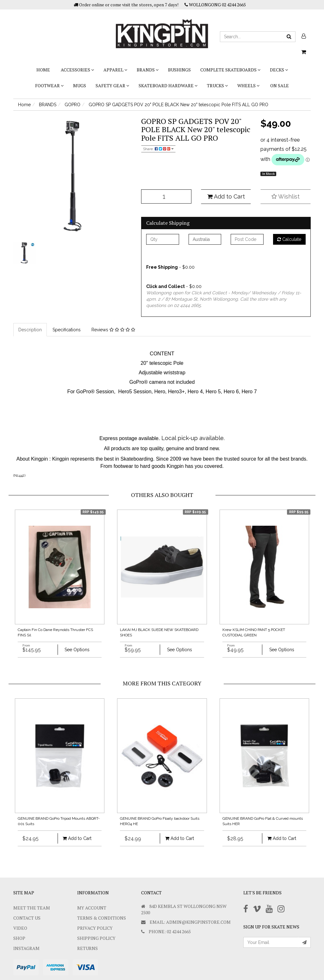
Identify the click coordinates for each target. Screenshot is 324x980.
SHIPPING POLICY (96, 938)
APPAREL (115, 70)
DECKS (279, 70)
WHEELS (248, 86)
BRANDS (148, 70)
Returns (87, 948)
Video (20, 928)
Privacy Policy (95, 928)
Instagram (26, 948)
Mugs (80, 86)
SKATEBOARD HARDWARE (168, 86)
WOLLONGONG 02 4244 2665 (215, 5)
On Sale (280, 86)
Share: (158, 149)
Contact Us (27, 918)
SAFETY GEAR (112, 86)
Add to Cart (226, 196)
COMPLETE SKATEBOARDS (230, 70)
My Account (92, 908)
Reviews (113, 330)
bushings (179, 70)
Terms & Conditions (102, 918)
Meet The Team (32, 908)
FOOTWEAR (49, 86)
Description (30, 330)
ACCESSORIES (77, 70)
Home (43, 70)
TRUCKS (217, 86)
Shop (19, 938)
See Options (77, 650)
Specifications (67, 330)
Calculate (289, 239)
